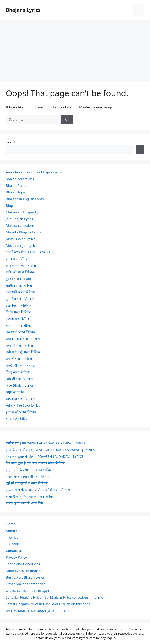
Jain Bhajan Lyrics (19, 219)
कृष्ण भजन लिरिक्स (18, 259)
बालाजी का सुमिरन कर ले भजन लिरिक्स (30, 497)
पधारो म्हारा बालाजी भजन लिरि (25, 503)
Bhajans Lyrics (23, 10)
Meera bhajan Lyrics (21, 245)
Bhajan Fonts (16, 185)
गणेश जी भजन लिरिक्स (20, 272)
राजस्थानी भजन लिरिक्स (21, 332)
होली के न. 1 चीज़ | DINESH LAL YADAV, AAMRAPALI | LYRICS (50, 450)
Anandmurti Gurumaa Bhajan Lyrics (34, 172)
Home (11, 524)
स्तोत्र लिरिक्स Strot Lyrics (23, 405)
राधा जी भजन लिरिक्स (19, 345)
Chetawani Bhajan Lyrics (25, 212)
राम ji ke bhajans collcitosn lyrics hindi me (37, 611)
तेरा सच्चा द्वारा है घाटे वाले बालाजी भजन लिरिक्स (35, 463)
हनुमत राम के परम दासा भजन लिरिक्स (29, 470)
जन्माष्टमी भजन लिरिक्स (20, 292)
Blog (9, 205)
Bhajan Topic (16, 192)
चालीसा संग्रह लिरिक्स (19, 285)
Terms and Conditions (23, 564)
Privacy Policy (16, 557)
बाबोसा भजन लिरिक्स (19, 325)
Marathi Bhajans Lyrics (23, 232)
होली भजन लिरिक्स (18, 419)
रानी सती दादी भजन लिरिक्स (23, 352)
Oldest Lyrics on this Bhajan (27, 591)
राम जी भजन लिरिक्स (19, 359)
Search (11, 142)
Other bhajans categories (26, 584)
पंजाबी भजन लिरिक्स (19, 319)
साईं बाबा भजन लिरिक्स (20, 399)
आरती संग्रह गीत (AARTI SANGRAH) (30, 252)
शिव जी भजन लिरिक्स (19, 379)
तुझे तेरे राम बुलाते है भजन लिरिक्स (27, 483)
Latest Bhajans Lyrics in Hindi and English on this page (48, 604)
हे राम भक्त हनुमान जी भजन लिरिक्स (28, 477)
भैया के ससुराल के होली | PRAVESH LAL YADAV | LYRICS (45, 457)
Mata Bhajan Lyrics (21, 239)
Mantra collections (20, 225)
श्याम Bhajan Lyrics (20, 385)
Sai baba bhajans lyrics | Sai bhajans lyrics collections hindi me (54, 597)
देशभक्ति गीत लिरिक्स (19, 305)
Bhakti (14, 544)
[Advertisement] (75, 49)
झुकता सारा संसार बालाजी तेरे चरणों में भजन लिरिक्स (38, 490)
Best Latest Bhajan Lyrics (25, 577)
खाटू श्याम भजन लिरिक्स (21, 265)
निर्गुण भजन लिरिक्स (18, 312)
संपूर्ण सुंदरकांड (15, 392)
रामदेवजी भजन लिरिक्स (20, 365)
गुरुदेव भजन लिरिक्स (18, 279)
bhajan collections (20, 179)
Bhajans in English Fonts (25, 199)
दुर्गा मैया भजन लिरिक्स (20, 299)
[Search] (67, 119)
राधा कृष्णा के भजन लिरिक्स (23, 339)
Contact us (14, 551)
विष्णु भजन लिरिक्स (18, 372)
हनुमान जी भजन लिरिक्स (21, 412)
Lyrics (14, 537)
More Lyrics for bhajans (24, 571)
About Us (13, 531)
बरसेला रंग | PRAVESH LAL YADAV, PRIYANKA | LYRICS (46, 443)
